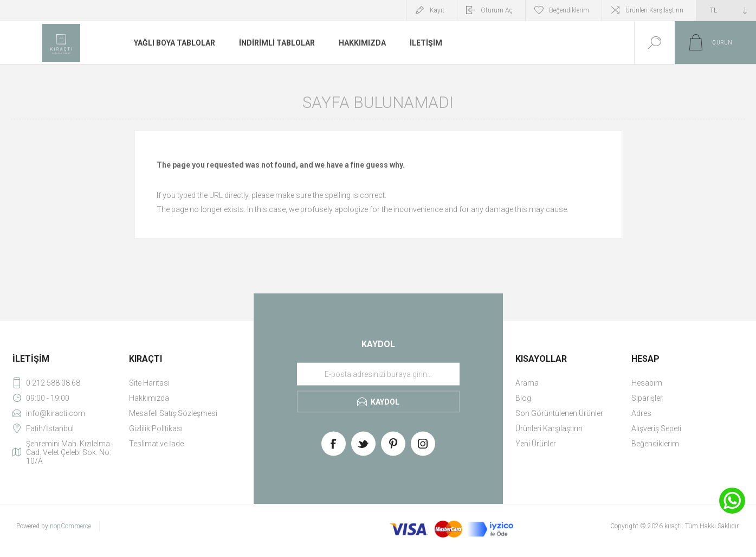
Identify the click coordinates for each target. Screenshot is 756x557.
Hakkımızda (149, 398)
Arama (527, 383)
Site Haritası (149, 383)
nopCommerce (70, 526)
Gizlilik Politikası (156, 428)
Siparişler (647, 398)
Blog (523, 398)
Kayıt (437, 10)
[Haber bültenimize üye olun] (378, 374)
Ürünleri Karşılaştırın (654, 10)
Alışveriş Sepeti (656, 428)
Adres (641, 413)
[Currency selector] (726, 10)
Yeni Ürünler (536, 444)
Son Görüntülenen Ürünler (559, 413)
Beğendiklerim (655, 444)
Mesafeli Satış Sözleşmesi (173, 413)
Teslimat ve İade (156, 444)
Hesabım (647, 383)
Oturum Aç (497, 10)
